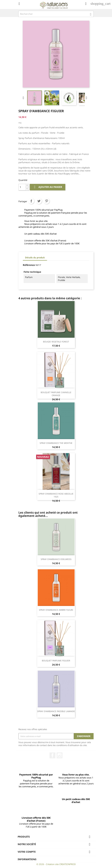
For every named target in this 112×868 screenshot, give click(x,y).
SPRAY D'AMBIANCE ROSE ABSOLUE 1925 (56, 495)
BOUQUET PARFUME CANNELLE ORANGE (56, 394)
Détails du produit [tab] (35, 257)
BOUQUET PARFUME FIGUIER (56, 661)
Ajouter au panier (48, 187)
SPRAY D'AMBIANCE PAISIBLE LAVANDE (56, 711)
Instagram (60, 755)
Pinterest (47, 201)
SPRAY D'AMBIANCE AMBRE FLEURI (56, 610)
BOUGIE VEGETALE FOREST (56, 342)
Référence (29, 265)
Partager (31, 201)
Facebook (52, 755)
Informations (27, 859)
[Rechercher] (56, 14)
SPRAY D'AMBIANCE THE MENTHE (56, 443)
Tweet (39, 201)
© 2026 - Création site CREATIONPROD (56, 864)
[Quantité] (22, 187)
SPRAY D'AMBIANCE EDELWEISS (56, 559)
